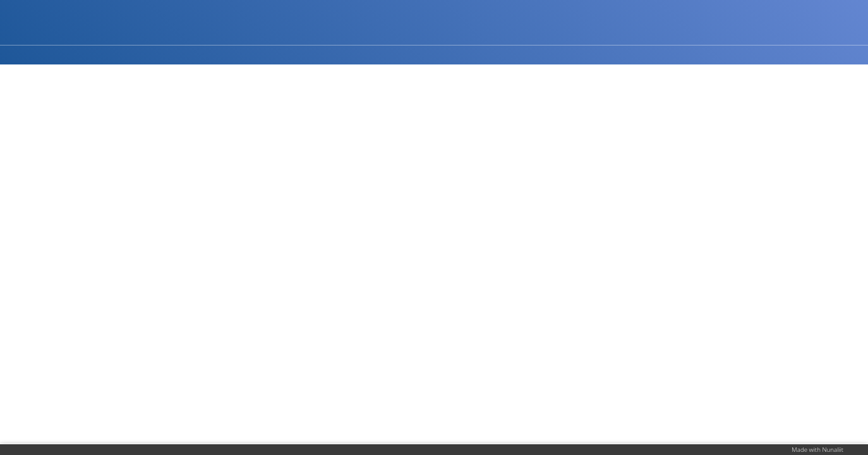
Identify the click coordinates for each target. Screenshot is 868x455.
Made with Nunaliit (817, 450)
